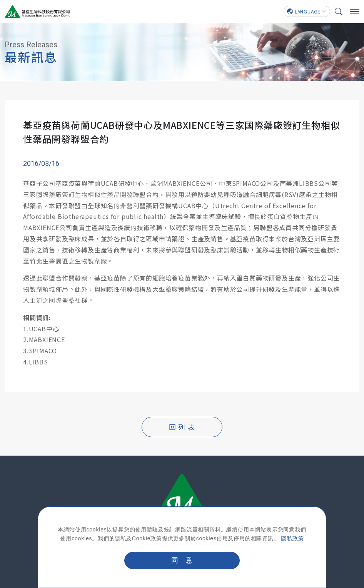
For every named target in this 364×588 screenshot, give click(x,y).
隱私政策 (292, 538)
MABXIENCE (47, 340)
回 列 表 (182, 427)
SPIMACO (43, 351)
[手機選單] (355, 11)
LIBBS (38, 362)
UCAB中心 (44, 329)
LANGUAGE (304, 11)
